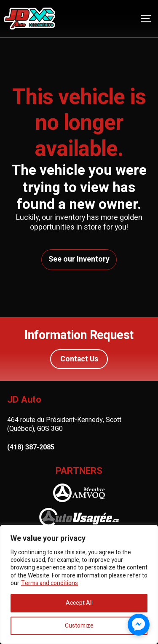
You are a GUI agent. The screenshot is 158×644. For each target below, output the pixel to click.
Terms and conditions (50, 583)
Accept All (79, 603)
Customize (79, 626)
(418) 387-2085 (31, 448)
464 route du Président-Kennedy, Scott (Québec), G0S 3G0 (64, 424)
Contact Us (79, 359)
